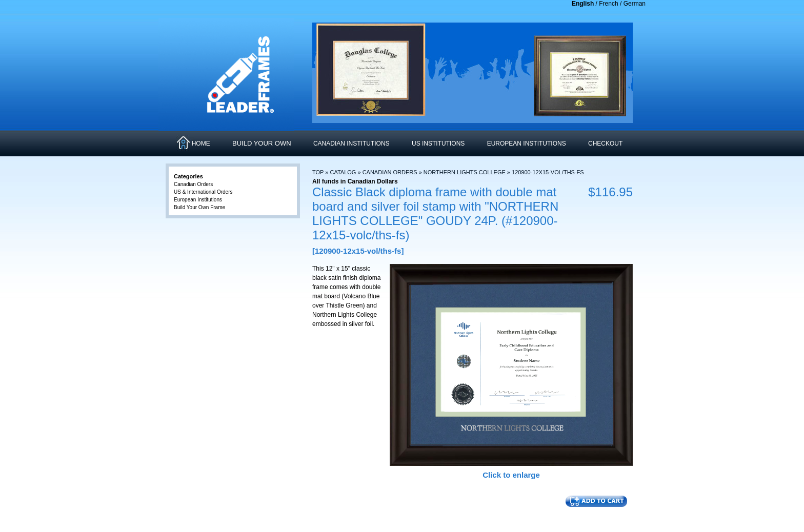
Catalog (343, 172)
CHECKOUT (605, 144)
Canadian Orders (390, 172)
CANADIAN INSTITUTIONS (351, 144)
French (608, 4)
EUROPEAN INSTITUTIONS (527, 144)
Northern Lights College (465, 172)
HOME (201, 144)
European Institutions (198, 200)
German (635, 4)
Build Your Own (262, 143)
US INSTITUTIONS (438, 144)
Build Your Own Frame (199, 207)
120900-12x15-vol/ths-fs (548, 172)
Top (318, 172)
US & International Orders (203, 192)
